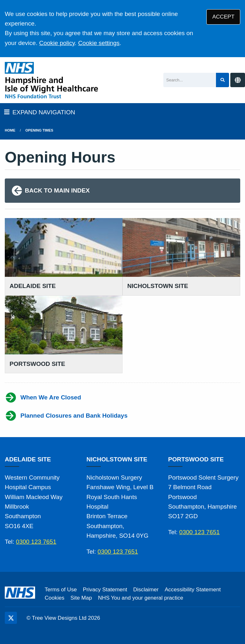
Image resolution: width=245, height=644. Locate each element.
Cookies (55, 598)
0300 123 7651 (36, 542)
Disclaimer (146, 590)
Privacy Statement (105, 590)
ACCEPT (223, 17)
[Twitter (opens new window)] (11, 618)
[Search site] (223, 80)
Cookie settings (99, 43)
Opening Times (39, 130)
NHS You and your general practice (141, 598)
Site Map (81, 598)
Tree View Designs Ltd (59, 618)
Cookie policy (57, 43)
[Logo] (51, 80)
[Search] (190, 80)
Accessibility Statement (193, 590)
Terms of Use (61, 590)
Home (10, 130)
